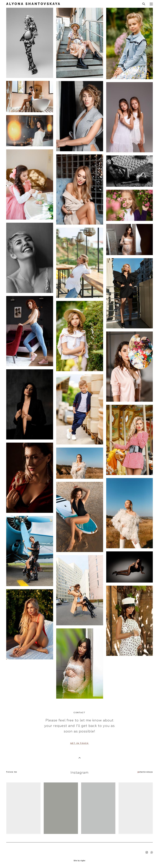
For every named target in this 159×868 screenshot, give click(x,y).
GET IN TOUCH (79, 743)
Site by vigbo (79, 861)
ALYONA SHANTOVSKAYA (33, 4)
